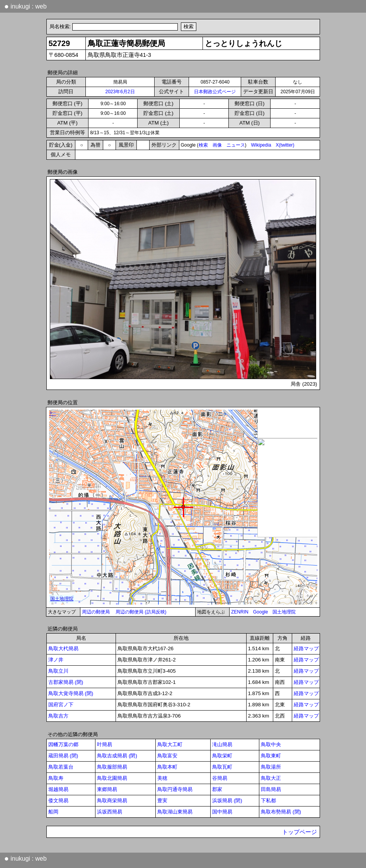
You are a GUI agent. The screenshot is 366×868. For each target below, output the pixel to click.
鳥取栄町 (222, 756)
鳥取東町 (271, 756)
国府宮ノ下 (61, 705)
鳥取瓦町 (222, 767)
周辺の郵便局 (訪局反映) (141, 612)
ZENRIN (240, 612)
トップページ (300, 832)
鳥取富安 (167, 756)
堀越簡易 (58, 789)
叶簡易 (105, 744)
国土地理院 (284, 612)
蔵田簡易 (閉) (63, 756)
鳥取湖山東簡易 (175, 812)
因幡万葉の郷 (63, 744)
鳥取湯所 (271, 767)
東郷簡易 (107, 789)
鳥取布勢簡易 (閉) (281, 812)
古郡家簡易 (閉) (66, 682)
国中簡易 (222, 812)
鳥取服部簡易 (112, 767)
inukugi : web (26, 6)
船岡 (53, 812)
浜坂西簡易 (110, 812)
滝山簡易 (222, 744)
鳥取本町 (167, 767)
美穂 (162, 778)
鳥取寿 (56, 778)
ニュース (236, 145)
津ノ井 (56, 660)
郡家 (217, 789)
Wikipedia (261, 145)
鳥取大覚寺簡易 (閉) (71, 693)
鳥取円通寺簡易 (175, 789)
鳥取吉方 (58, 716)
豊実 (162, 801)
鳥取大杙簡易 (63, 648)
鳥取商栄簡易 (112, 801)
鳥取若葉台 (61, 767)
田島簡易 (271, 789)
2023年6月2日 (120, 92)
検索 (203, 145)
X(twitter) (285, 145)
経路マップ (306, 648)
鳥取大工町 (170, 744)
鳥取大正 (271, 778)
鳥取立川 (58, 671)
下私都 (268, 801)
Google (261, 612)
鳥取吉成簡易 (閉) (117, 756)
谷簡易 (220, 778)
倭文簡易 (58, 801)
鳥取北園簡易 (112, 778)
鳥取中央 (271, 744)
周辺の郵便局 (96, 612)
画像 (217, 145)
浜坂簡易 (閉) (227, 801)
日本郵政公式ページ (215, 92)
